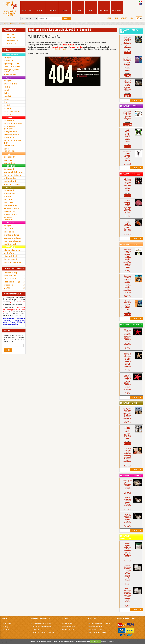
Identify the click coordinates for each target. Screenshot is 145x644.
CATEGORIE (7, 50)
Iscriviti (8, 350)
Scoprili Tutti (137, 100)
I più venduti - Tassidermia (131, 476)
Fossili (91, 6)
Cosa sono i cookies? (108, 642)
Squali (65, 6)
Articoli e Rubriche (10, 276)
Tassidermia (104, 6)
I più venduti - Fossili (129, 403)
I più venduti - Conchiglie (130, 174)
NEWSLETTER (8, 331)
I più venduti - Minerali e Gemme (130, 31)
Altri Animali (78, 6)
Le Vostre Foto (8, 285)
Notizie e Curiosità (10, 279)
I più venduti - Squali (128, 244)
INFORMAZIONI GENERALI (12, 294)
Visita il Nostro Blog (10, 273)
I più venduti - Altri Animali (131, 325)
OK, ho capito (96, 642)
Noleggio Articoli (39, 630)
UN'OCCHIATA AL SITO (11, 30)
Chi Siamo (7, 624)
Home (116, 18)
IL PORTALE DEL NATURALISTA (14, 269)
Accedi (109, 18)
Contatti (124, 18)
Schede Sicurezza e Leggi (12, 282)
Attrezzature (117, 6)
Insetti (39, 6)
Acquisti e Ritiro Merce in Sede (43, 632)
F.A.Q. (6, 627)
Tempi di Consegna (68, 630)
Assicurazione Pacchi (68, 627)
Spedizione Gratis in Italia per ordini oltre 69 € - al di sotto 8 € (60, 30)
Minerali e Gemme (27, 6)
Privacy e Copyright (97, 630)
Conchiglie (52, 6)
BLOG (132, 18)
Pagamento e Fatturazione (42, 627)
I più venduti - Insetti (129, 106)
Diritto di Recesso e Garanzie (100, 624)
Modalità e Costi (67, 624)
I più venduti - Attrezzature (126, 537)
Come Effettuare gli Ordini (42, 624)
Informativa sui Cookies (98, 632)
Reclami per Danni (96, 627)
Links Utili (7, 288)
